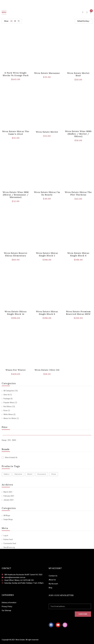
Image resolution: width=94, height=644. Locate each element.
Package (7, 399)
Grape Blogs (8, 519)
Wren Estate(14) (11, 458)
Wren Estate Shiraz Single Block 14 (16, 313)
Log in (6, 536)
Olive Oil (6, 395)
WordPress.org (9, 547)
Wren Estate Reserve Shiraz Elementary (16, 254)
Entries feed (8, 539)
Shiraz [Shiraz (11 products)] (54, 474)
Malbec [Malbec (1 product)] (7, 474)
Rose (5, 410)
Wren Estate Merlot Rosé (78, 74)
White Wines (8, 414)
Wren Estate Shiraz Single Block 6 (78, 254)
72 (19, 21)
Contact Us (53, 576)
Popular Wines (9, 403)
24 (11, 21)
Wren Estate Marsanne (47, 73)
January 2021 (9, 500)
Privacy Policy (7, 607)
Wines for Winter (10, 418)
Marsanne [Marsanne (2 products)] (18, 474)
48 (15, 21)
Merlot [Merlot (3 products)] (30, 474)
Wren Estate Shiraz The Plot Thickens (78, 193)
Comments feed (10, 543)
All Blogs (7, 515)
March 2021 (8, 492)
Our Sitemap (6, 610)
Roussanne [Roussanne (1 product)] (42, 474)
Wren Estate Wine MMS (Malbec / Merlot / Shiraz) (78, 134)
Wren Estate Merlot (47, 132)
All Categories (9, 391)
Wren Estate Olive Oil (47, 370)
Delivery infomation (9, 603)
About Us (52, 580)
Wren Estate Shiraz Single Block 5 (47, 254)
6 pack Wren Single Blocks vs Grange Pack (16, 74)
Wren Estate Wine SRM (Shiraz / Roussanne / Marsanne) (16, 195)
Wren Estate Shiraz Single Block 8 (47, 313)
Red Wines (7, 407)
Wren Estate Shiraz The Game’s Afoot (16, 133)
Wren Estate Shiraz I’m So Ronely (47, 193)
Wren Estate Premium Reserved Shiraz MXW (78, 313)
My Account (53, 584)
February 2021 (9, 496)
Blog (50, 588)
